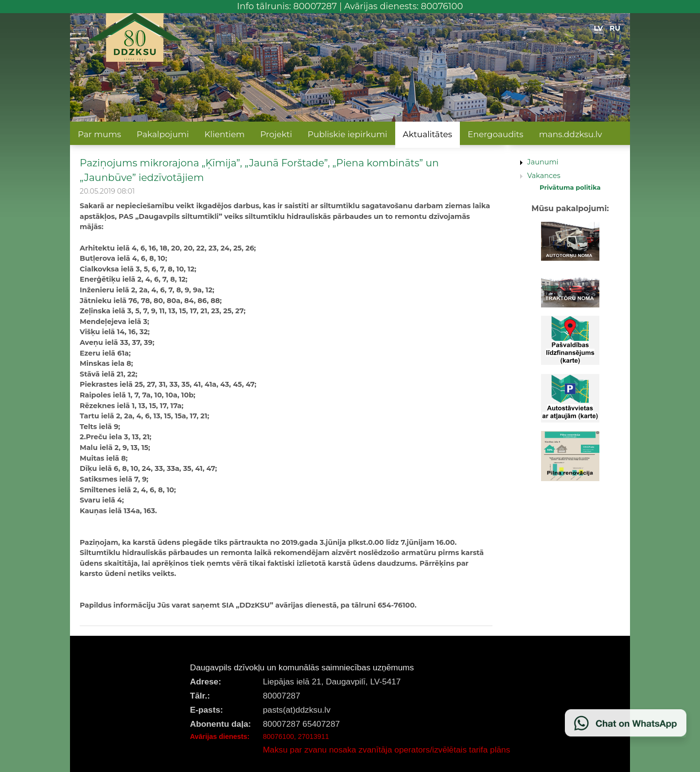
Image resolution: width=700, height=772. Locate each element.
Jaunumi (543, 162)
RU (615, 28)
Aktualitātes (428, 134)
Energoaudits (496, 134)
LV (599, 28)
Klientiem (224, 134)
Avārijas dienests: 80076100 (404, 6)
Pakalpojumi (163, 134)
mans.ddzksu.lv (571, 134)
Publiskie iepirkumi (348, 134)
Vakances (544, 176)
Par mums (99, 134)
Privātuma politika (570, 187)
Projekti (276, 134)
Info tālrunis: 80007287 (287, 6)
